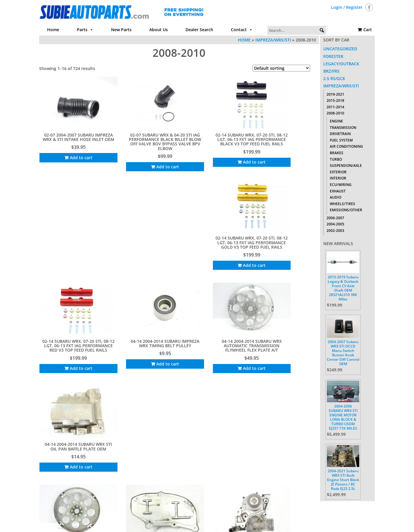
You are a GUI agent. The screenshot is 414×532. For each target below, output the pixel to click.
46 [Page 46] (201, 484)
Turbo (336, 159)
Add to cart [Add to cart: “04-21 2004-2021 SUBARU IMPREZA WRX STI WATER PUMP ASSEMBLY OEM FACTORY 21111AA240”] (217, 353)
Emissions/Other (346, 210)
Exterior (338, 172)
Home (53, 30)
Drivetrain (340, 134)
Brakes (337, 153)
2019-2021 (335, 94)
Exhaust (338, 191)
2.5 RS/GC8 (334, 78)
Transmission (343, 128)
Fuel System (341, 140)
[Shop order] (281, 68)
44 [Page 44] (183, 484)
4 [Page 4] (168, 484)
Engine (336, 121)
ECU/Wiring (341, 185)
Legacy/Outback (341, 64)
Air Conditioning (346, 146)
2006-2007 (335, 218)
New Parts (121, 30)
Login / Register (347, 7)
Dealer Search (199, 30)
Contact (242, 30)
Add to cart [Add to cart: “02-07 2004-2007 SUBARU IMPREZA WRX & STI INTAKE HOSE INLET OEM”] (73, 151)
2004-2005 (335, 224)
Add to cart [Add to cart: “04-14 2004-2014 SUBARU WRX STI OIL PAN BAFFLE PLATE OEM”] (290, 252)
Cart (368, 30)
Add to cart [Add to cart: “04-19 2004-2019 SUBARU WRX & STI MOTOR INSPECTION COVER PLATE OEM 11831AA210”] (145, 353)
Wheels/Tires (342, 204)
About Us (159, 30)
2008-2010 (335, 113)
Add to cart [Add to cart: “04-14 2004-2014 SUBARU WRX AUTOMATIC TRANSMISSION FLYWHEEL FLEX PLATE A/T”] (217, 256)
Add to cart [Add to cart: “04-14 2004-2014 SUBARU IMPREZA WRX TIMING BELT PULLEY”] (145, 252)
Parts (85, 30)
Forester (333, 56)
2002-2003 (335, 231)
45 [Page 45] (192, 484)
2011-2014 (335, 107)
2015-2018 (335, 100)
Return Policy (269, 507)
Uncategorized (340, 49)
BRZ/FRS (331, 71)
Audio (336, 197)
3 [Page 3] (161, 484)
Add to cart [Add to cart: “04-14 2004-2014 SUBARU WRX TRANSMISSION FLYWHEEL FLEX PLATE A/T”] (73, 348)
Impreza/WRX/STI (273, 40)
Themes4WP (244, 522)
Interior (338, 178)
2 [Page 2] (154, 484)
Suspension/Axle (346, 166)
